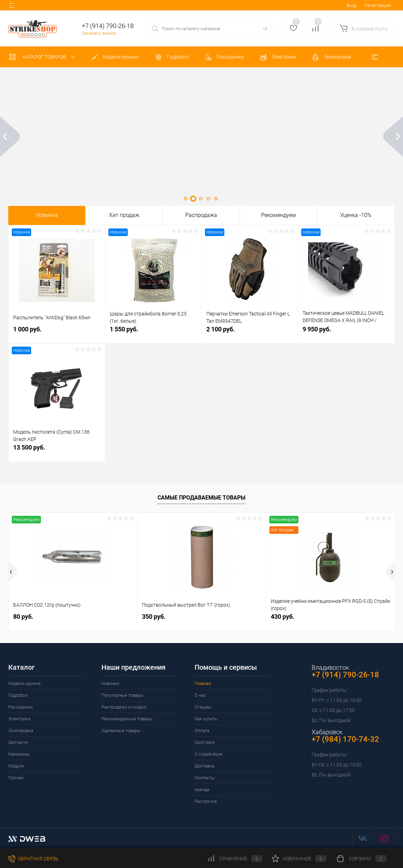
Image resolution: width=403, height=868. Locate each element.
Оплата (202, 731)
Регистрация (378, 5)
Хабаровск (327, 732)
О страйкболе (209, 754)
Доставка (204, 766)
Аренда (202, 789)
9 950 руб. (346, 333)
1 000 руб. (57, 333)
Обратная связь (33, 859)
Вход (351, 5)
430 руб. (283, 617)
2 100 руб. (250, 333)
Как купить (206, 719)
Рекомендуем (279, 215)
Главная (203, 683)
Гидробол (18, 695)
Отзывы (203, 707)
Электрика (19, 719)
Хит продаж (124, 215)
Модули (16, 766)
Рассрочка (206, 801)
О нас (200, 695)
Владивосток (330, 667)
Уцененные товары (121, 731)
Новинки (110, 683)
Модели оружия (24, 683)
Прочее (16, 778)
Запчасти (18, 742)
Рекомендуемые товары (127, 719)
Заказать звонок (99, 33)
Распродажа (201, 215)
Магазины (19, 754)
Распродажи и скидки (124, 707)
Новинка (47, 215)
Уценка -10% (356, 215)
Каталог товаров (43, 57)
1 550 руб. (153, 333)
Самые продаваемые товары (201, 498)
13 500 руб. (57, 451)
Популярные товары (122, 695)
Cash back (205, 742)
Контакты (205, 778)
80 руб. (23, 617)
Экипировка (21, 731)
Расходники (20, 707)
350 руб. (154, 617)
